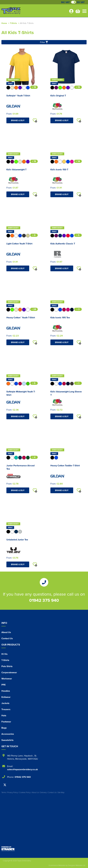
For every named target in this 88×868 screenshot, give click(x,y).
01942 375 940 (44, 600)
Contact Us (7, 638)
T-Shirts (13, 23)
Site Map (61, 792)
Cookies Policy (25, 792)
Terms (4, 792)
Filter (44, 42)
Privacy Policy (13, 792)
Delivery (43, 792)
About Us (6, 632)
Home (4, 23)
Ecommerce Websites (57, 865)
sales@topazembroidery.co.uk (22, 769)
